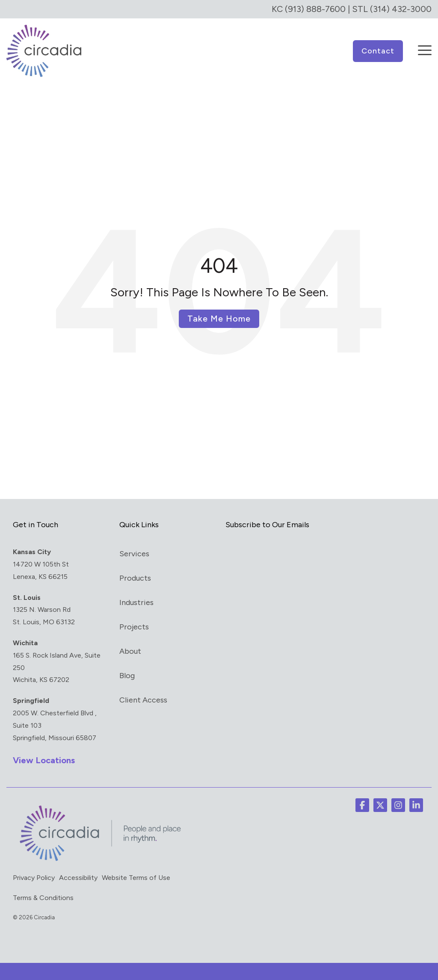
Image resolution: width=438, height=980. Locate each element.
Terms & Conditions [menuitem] (43, 897)
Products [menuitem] (135, 578)
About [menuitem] (130, 651)
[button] (425, 44)
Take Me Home (219, 318)
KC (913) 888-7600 (309, 9)
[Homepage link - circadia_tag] (98, 860)
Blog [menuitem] (127, 675)
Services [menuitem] (134, 553)
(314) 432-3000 (401, 9)
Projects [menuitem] (134, 626)
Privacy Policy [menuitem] (34, 877)
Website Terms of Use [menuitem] (136, 877)
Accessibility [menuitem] (78, 877)
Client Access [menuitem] (143, 700)
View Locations (44, 760)
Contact (378, 50)
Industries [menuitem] (136, 602)
